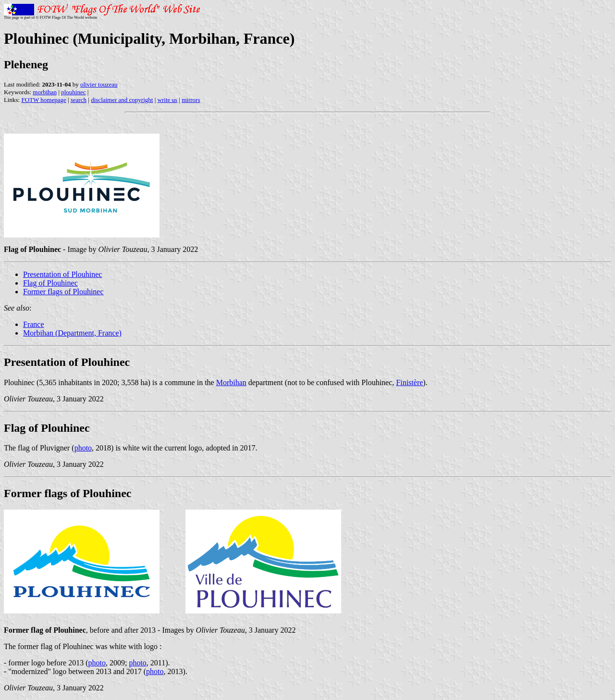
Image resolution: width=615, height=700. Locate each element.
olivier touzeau (99, 84)
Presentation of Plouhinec (62, 274)
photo (83, 448)
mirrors (191, 100)
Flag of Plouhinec (50, 283)
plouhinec (73, 92)
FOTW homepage (43, 100)
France (34, 324)
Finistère (409, 382)
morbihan (45, 92)
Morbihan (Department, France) (72, 333)
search (79, 100)
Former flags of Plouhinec (63, 292)
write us (168, 100)
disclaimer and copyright (122, 100)
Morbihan (231, 382)
